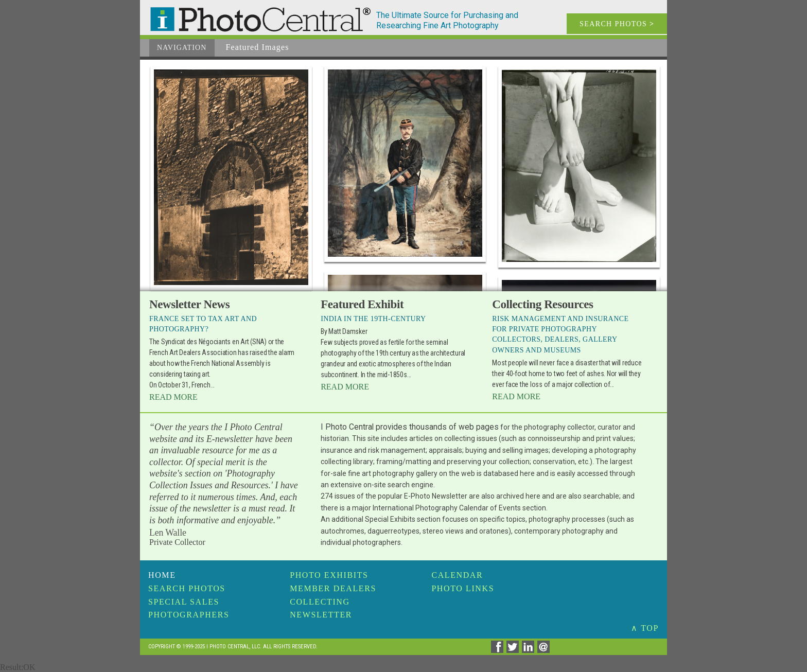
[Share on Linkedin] (530, 650)
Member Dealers (333, 588)
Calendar (457, 575)
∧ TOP (645, 628)
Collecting (320, 602)
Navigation (182, 48)
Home (162, 575)
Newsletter (321, 615)
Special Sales (184, 602)
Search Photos (187, 588)
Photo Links (463, 588)
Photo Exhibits (329, 575)
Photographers (189, 615)
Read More (173, 397)
